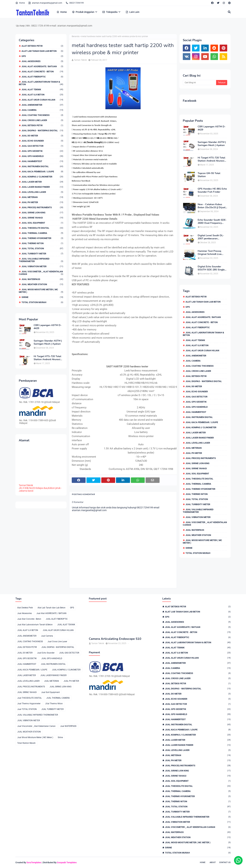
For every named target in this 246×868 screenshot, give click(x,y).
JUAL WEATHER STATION (42, 284)
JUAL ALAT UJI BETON (42, 95)
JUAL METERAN (42, 197)
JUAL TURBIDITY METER (42, 254)
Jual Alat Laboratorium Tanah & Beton (41, 83)
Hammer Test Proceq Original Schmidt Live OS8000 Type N (210, 253)
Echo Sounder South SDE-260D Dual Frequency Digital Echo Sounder (212, 222)
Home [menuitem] (62, 12)
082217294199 (75, 3)
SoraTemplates (34, 862)
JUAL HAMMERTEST (42, 161)
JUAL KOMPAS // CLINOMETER (42, 177)
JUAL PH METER (42, 202)
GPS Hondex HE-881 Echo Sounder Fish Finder (212, 190)
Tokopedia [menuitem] (110, 12)
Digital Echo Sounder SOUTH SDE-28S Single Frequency (211, 268)
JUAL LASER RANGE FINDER (42, 187)
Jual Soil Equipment (42, 223)
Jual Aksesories (42, 61)
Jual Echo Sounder (42, 141)
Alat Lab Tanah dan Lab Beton (42, 51)
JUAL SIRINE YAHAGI (42, 218)
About (213, 862)
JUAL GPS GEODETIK (42, 151)
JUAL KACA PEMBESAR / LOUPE (42, 172)
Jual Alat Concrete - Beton (42, 72)
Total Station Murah (42, 302)
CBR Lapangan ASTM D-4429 (48, 327)
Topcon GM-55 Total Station (209, 175)
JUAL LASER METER (42, 182)
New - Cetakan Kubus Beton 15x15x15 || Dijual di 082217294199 (211, 206)
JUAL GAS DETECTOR (42, 146)
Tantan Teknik (80, 60)
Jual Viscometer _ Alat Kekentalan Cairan (41, 273)
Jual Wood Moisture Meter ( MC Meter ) (41, 291)
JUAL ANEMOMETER (42, 105)
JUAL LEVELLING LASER (42, 192)
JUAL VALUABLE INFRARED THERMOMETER (41, 260)
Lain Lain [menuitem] (132, 12)
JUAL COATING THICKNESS (42, 115)
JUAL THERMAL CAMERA (42, 233)
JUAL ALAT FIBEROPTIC (42, 77)
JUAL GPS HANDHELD (42, 156)
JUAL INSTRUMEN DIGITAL (42, 166)
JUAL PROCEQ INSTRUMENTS (42, 207)
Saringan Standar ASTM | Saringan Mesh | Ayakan (48, 342)
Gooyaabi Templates (67, 862)
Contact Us (225, 862)
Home (20, 3)
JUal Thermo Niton (42, 243)
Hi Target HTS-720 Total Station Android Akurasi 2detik (47, 358)
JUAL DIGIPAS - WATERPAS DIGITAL (42, 131)
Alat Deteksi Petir (42, 46)
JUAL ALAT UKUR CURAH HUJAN (42, 100)
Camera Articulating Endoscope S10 (115, 639)
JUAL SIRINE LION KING (42, 213)
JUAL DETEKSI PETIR (42, 125)
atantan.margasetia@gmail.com (45, 3)
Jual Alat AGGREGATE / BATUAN (42, 66)
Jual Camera (42, 110)
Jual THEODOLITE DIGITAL (42, 228)
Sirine (42, 297)
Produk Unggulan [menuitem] (83, 12)
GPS (42, 56)
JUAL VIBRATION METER (42, 266)
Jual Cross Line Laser (42, 120)
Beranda (76, 36)
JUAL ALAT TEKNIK (42, 89)
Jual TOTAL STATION (42, 248)
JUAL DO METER (42, 136)
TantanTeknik (26, 485)
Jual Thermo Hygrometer (42, 238)
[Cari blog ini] (199, 83)
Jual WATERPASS (42, 279)
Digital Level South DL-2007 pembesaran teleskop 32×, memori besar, (211, 237)
